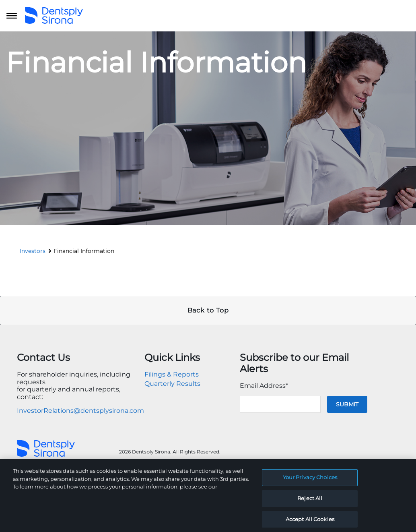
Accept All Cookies (310, 523)
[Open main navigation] (12, 16)
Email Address (264, 386)
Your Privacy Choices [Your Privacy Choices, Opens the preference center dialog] (310, 482)
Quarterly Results (172, 384)
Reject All (310, 503)
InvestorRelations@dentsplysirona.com (80, 411)
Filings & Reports (172, 374)
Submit (347, 404)
